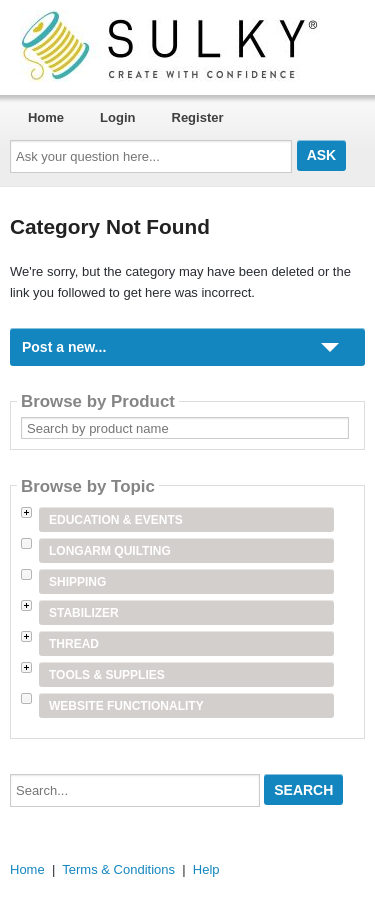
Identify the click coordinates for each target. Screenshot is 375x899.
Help (206, 869)
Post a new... (64, 347)
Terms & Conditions (118, 869)
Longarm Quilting (110, 551)
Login (117, 117)
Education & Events (116, 520)
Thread (74, 644)
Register (198, 117)
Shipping (77, 582)
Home (46, 117)
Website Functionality (126, 706)
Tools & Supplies (107, 675)
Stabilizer (84, 613)
